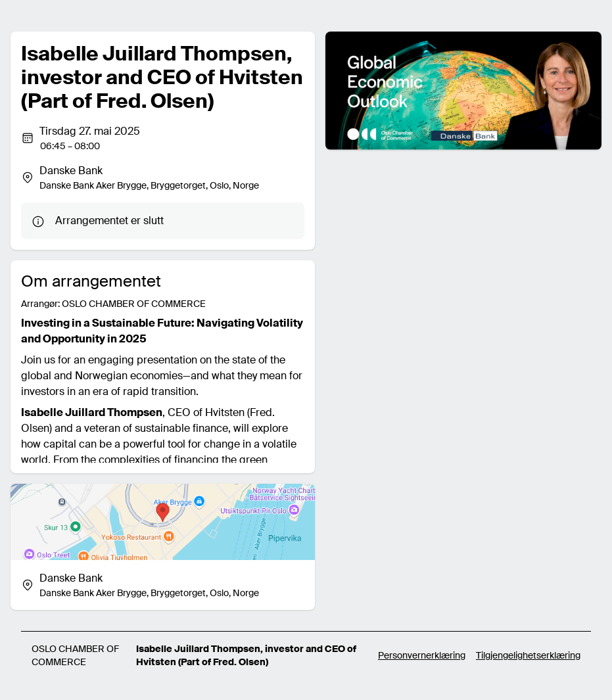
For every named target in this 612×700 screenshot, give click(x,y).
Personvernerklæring (422, 655)
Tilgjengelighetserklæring (528, 655)
